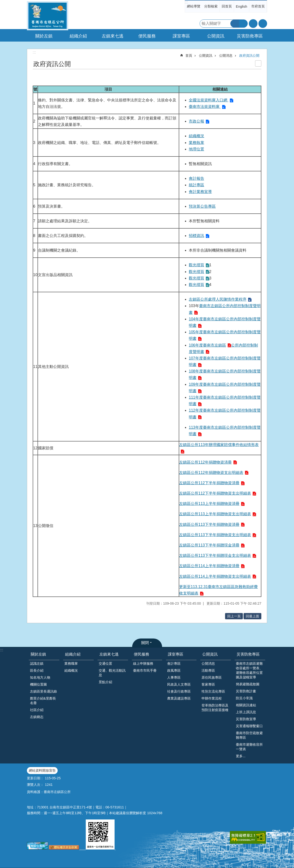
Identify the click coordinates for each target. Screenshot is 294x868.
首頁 (189, 56)
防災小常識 (244, 698)
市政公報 (196, 121)
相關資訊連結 (246, 705)
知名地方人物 (40, 677)
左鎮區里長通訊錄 (43, 691)
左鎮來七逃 (109, 654)
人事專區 (174, 677)
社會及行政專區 (179, 691)
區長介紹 (37, 670)
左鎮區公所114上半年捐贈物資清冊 (209, 566)
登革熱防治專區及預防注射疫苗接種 (215, 708)
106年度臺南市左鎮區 (207, 345)
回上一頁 (234, 616)
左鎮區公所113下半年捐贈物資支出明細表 (215, 535)
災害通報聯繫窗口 (249, 726)
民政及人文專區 (179, 684)
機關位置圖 (38, 684)
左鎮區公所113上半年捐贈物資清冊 (209, 504)
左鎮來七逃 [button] (113, 36)
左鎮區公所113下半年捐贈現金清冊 (209, 545)
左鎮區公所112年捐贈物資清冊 (205, 462)
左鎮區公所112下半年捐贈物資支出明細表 (215, 493)
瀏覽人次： (35, 785)
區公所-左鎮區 (48, 16)
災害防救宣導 (246, 719)
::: (186, 2)
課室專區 (176, 654)
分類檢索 (211, 6)
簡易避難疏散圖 (248, 684)
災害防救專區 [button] (250, 36)
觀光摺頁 (196, 265)
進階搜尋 (243, 24)
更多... (241, 756)
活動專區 (208, 670)
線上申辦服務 (143, 663)
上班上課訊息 (246, 712)
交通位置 (105, 663)
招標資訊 (196, 236)
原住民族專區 (212, 677)
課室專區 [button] (181, 36)
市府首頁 (258, 6)
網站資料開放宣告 (42, 770)
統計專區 (196, 185)
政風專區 (174, 670)
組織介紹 (73, 654)
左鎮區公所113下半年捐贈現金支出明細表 (215, 555)
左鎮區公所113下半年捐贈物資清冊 (209, 524)
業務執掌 (196, 143)
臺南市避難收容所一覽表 (249, 747)
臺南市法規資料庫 (205, 107)
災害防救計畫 (246, 691)
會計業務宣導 (200, 192)
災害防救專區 (248, 654)
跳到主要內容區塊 (3, 3)
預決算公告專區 (202, 206)
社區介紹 (37, 710)
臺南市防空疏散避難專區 (249, 735)
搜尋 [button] (235, 24)
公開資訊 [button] (216, 36)
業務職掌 (71, 663)
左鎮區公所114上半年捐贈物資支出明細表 (215, 576)
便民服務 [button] (147, 36)
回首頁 (227, 6)
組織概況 (196, 136)
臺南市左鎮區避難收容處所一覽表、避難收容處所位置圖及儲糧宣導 (249, 670)
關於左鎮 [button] (44, 36)
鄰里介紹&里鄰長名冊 (43, 701)
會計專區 (174, 663)
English (242, 6)
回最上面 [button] (252, 616)
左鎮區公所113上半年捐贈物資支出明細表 (215, 514)
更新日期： (35, 778)
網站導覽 (194, 6)
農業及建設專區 (179, 698)
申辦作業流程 (212, 698)
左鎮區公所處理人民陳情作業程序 (218, 299)
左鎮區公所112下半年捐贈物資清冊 (209, 483)
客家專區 (208, 684)
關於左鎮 (38, 654)
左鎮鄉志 (37, 717)
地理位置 (196, 149)
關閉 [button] (145, 643)
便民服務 (141, 654)
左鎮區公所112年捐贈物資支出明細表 (211, 473)
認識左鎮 (37, 663)
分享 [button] (263, 24)
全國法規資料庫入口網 (208, 100)
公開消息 (226, 56)
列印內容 (258, 63)
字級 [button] (253, 24)
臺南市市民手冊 (145, 670)
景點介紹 (105, 682)
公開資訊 (206, 56)
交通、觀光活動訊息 (112, 673)
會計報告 (196, 178)
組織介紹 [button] (78, 36)
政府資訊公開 (249, 56)
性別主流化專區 (213, 691)
